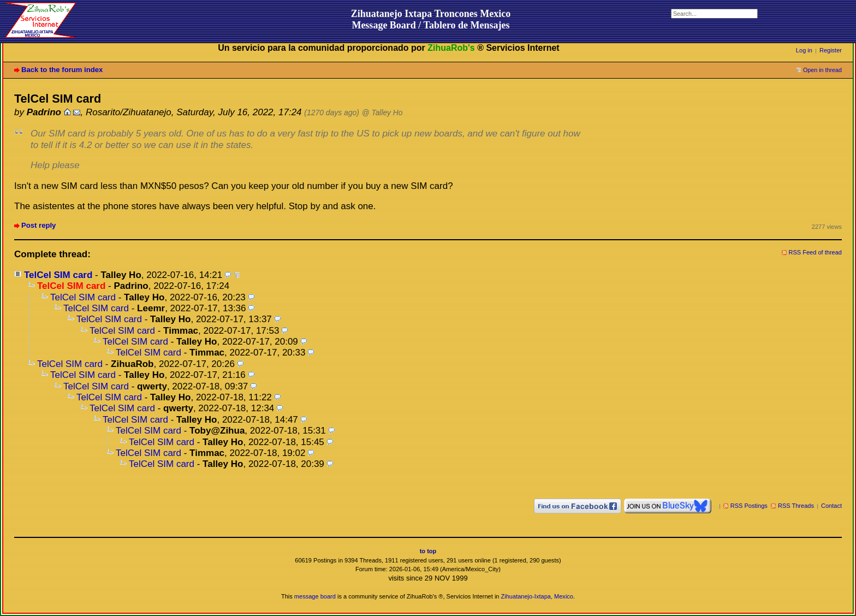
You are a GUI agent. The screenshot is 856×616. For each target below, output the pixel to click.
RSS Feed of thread (816, 252)
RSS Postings (749, 506)
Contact (831, 506)
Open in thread (822, 70)
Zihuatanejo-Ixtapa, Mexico (537, 596)
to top (428, 551)
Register (831, 50)
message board (315, 596)
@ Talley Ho (382, 113)
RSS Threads (796, 506)
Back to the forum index (62, 70)
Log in (804, 50)
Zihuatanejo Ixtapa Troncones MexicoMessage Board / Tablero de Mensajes (431, 19)
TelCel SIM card (58, 275)
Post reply (38, 225)
